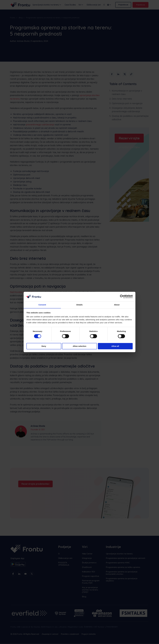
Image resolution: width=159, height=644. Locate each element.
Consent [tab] (42, 305)
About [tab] (117, 305)
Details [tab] (79, 305)
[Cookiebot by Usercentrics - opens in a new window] (122, 296)
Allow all (115, 346)
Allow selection (79, 346)
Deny (44, 346)
